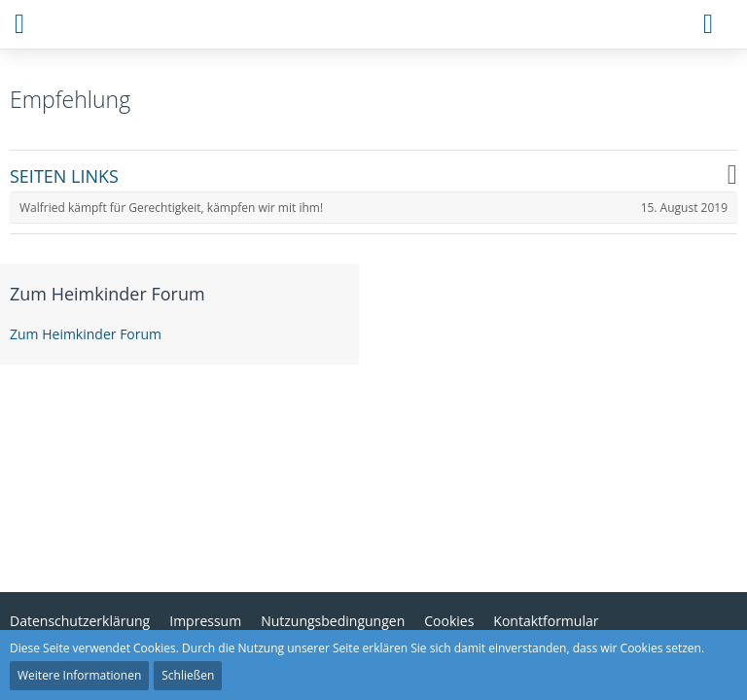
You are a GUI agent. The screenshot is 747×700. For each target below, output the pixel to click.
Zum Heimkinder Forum (107, 294)
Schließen (188, 675)
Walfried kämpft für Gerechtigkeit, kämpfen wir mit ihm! (171, 208)
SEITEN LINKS (64, 176)
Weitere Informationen (79, 675)
